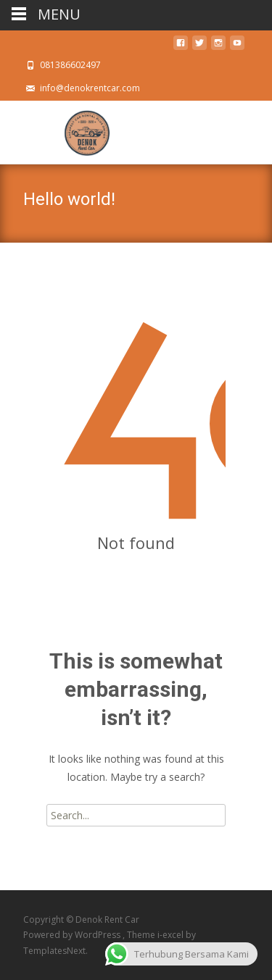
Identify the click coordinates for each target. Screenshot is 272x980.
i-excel (172, 935)
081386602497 (70, 65)
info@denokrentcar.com (90, 88)
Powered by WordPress (73, 935)
